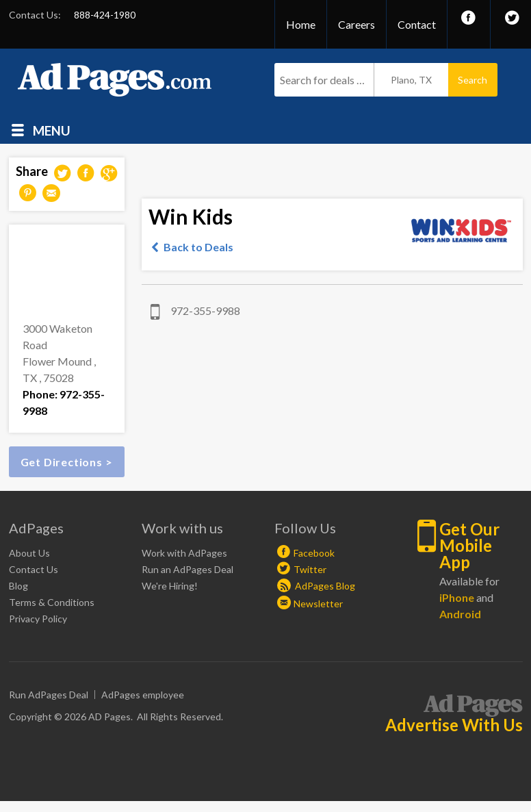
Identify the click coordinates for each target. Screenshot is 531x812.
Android (460, 614)
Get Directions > (67, 462)
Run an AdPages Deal (187, 569)
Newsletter (318, 604)
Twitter (310, 569)
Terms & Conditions (52, 602)
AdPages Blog (316, 586)
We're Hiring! (170, 586)
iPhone (457, 597)
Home (301, 24)
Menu (52, 130)
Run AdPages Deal (49, 695)
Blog (18, 586)
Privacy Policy (38, 619)
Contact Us (34, 569)
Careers (357, 24)
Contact (417, 24)
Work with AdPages (184, 553)
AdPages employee (143, 695)
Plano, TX (411, 80)
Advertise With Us (454, 725)
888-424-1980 (105, 15)
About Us (29, 553)
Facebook (314, 553)
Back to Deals (198, 247)
